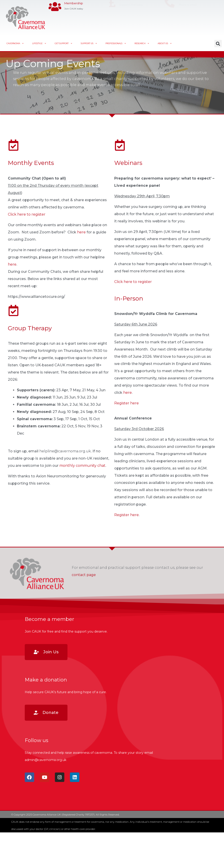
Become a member (49, 619)
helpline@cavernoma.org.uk (65, 451)
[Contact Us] (169, 17)
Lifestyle (39, 43)
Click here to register (27, 214)
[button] (218, 44)
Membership (74, 14)
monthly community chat (82, 466)
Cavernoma (15, 43)
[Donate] (112, 17)
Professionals (116, 43)
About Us (165, 43)
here (81, 232)
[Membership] (55, 18)
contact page (84, 575)
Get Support (63, 43)
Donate (125, 14)
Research (142, 43)
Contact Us (187, 14)
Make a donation (46, 680)
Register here (127, 403)
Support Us (89, 43)
